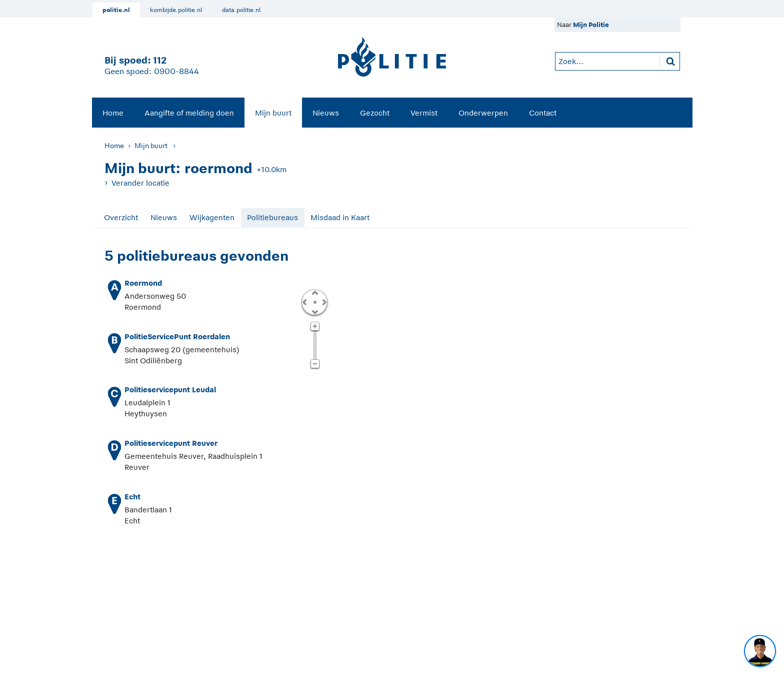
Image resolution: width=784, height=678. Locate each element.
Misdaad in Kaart (340, 217)
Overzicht (121, 217)
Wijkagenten (212, 217)
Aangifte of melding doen (189, 113)
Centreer (314, 302)
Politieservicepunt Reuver (171, 443)
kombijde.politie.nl (176, 10)
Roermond (143, 283)
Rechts (323, 302)
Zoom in (315, 327)
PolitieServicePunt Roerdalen (177, 336)
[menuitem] (113, 113)
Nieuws (326, 113)
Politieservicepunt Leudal (170, 390)
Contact (543, 113)
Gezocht (375, 113)
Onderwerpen (483, 113)
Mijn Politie (591, 25)
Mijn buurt (273, 113)
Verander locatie (140, 183)
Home (113, 113)
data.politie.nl (241, 10)
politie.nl (116, 10)
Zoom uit (315, 364)
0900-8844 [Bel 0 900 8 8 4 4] (176, 72)
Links (304, 302)
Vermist (424, 113)
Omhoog (314, 292)
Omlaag (314, 311)
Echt (132, 497)
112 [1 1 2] (160, 60)
